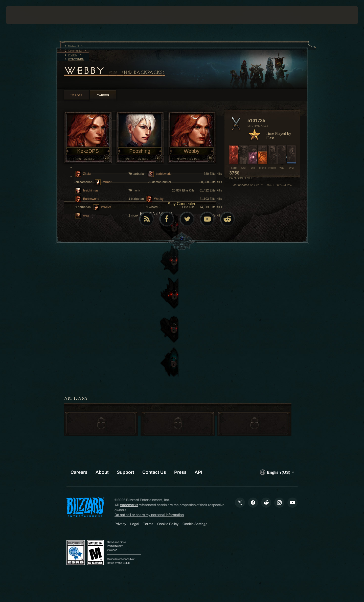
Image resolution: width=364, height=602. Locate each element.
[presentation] (25, 15)
